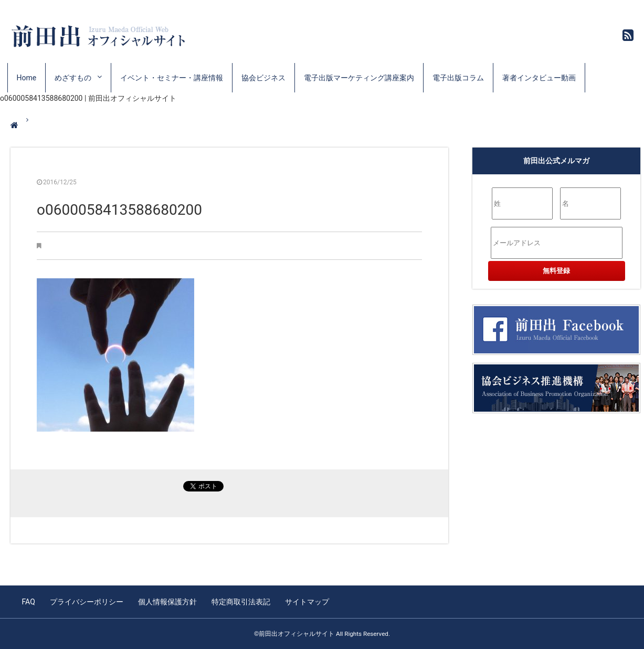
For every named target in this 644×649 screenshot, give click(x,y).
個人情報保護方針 (167, 602)
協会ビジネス (263, 78)
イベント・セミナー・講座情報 (172, 78)
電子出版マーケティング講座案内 (359, 78)
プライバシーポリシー (87, 602)
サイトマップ (307, 602)
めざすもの (73, 78)
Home (27, 78)
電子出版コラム (458, 78)
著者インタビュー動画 (539, 78)
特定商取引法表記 (241, 602)
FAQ (29, 602)
